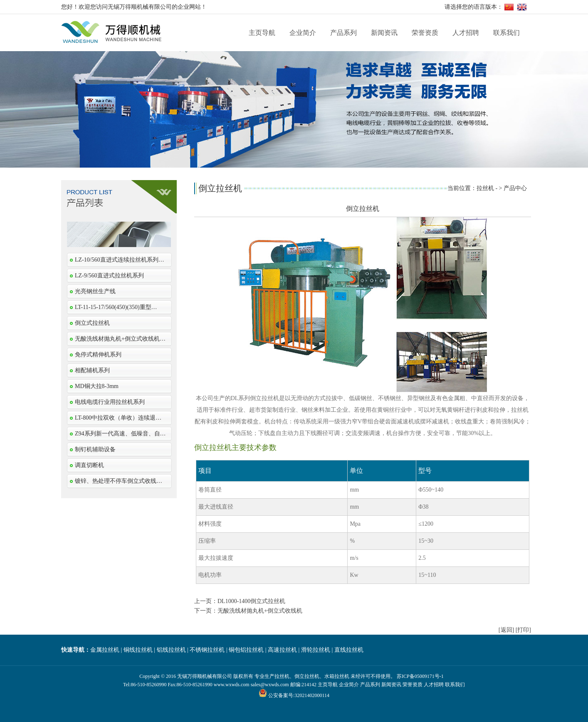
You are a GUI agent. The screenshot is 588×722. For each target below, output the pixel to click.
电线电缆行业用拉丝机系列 (110, 402)
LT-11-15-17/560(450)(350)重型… (116, 307)
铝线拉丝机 (171, 650)
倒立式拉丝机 (92, 323)
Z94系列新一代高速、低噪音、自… (120, 434)
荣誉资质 (425, 33)
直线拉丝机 (349, 650)
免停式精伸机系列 (98, 355)
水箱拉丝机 (337, 676)
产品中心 (515, 188)
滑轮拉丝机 (316, 650)
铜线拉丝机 (138, 650)
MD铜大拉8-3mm (97, 386)
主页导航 (262, 33)
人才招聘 (466, 33)
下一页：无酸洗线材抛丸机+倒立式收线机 (248, 611)
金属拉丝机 (105, 650)
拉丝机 (485, 188)
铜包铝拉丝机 (246, 650)
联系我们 (506, 33)
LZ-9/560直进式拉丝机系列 (109, 276)
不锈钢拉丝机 (207, 650)
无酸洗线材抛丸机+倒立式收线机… (120, 339)
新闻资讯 (384, 33)
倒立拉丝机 (307, 676)
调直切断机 (89, 465)
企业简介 (303, 33)
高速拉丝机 (282, 650)
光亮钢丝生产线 (95, 291)
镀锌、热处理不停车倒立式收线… (119, 481)
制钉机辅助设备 (95, 449)
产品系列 (343, 33)
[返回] (506, 630)
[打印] (523, 630)
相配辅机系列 (92, 370)
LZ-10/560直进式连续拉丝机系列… (120, 260)
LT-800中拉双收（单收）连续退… (118, 418)
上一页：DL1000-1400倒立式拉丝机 (240, 601)
